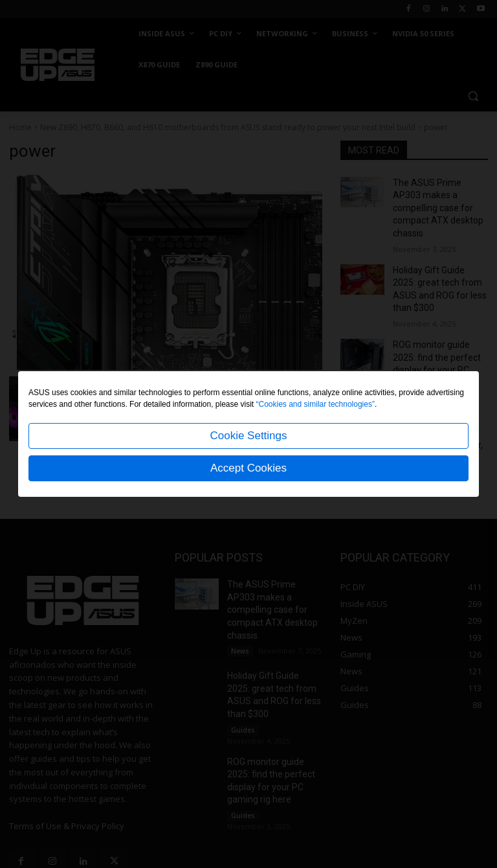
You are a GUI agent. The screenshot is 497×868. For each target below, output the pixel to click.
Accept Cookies (248, 468)
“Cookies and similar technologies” (315, 404)
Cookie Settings (248, 436)
